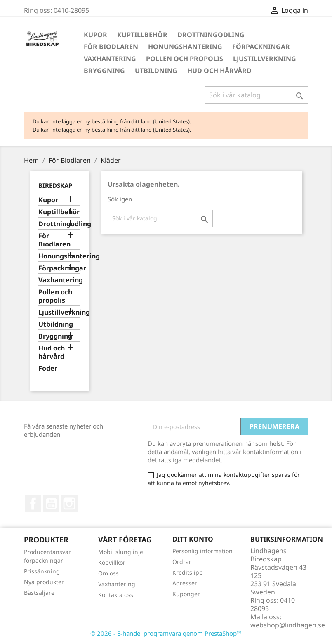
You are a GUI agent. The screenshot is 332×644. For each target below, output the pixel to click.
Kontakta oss (116, 595)
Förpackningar (261, 47)
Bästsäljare (39, 593)
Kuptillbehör (142, 35)
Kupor (95, 35)
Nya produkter (44, 582)
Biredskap (55, 185)
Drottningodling (211, 35)
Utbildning (156, 71)
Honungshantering (185, 47)
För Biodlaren (111, 47)
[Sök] (256, 95)
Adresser (185, 583)
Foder (48, 368)
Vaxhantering (110, 59)
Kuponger (186, 594)
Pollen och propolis (185, 59)
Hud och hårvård (219, 71)
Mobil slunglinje (121, 552)
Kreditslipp (188, 572)
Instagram (69, 504)
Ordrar (182, 562)
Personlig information (202, 551)
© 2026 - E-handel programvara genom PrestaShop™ (166, 633)
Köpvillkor (112, 562)
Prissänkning (42, 571)
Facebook (33, 504)
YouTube (51, 504)
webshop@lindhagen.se (288, 625)
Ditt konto (193, 539)
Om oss (108, 573)
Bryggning (104, 71)
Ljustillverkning (265, 59)
